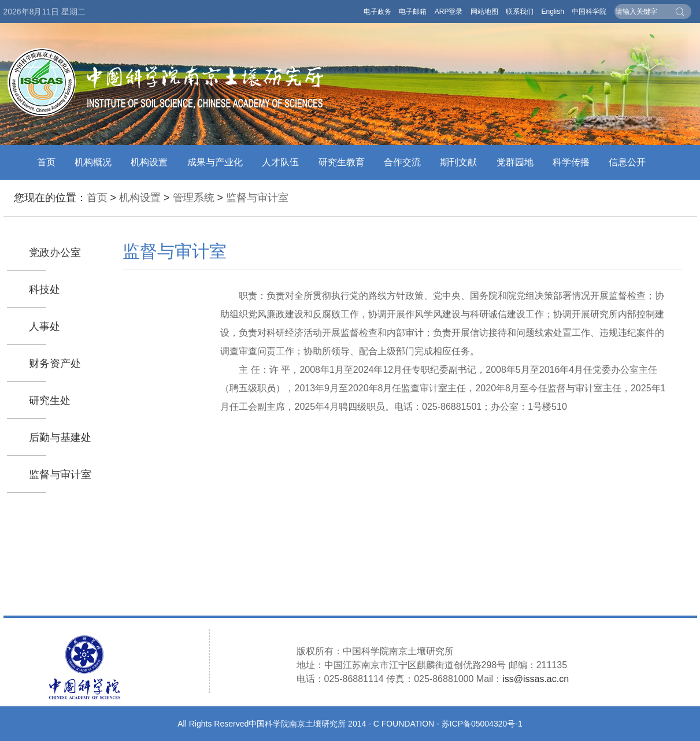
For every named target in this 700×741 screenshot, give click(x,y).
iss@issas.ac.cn (536, 679)
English (552, 12)
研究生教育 (342, 162)
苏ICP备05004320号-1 (482, 724)
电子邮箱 (413, 12)
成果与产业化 (215, 162)
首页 (46, 162)
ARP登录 (449, 12)
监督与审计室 (257, 198)
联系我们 (520, 12)
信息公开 (627, 162)
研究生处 (50, 401)
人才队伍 (280, 162)
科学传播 (571, 162)
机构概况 (93, 162)
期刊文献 (458, 162)
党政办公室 (55, 253)
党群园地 (515, 162)
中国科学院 (589, 12)
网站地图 (484, 12)
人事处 (45, 327)
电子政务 (377, 12)
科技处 (45, 290)
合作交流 (402, 162)
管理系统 (194, 198)
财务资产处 (55, 364)
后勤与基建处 (60, 438)
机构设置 (149, 162)
